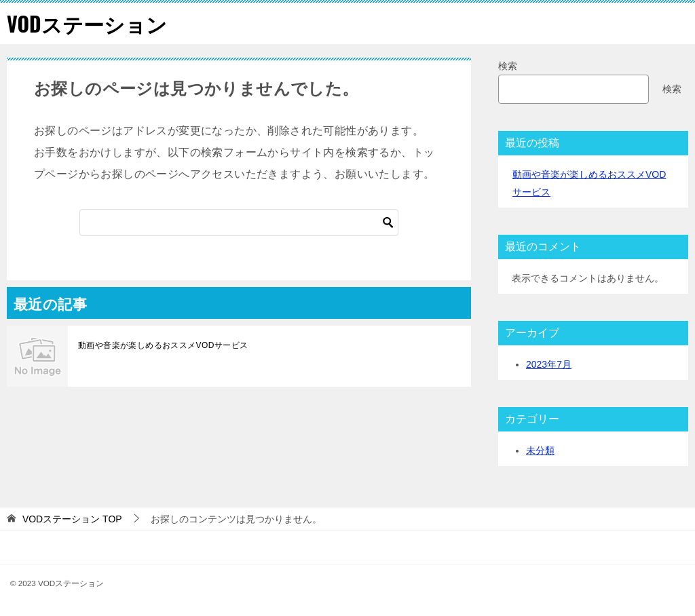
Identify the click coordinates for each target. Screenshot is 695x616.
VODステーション (87, 23)
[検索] (239, 223)
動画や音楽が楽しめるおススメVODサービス (163, 345)
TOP (72, 519)
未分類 (540, 450)
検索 (508, 66)
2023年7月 (549, 364)
